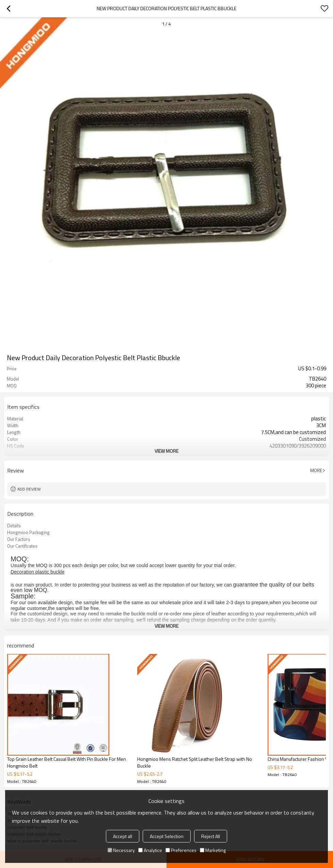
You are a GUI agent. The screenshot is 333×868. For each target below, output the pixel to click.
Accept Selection (167, 836)
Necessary (121, 850)
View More (166, 451)
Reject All (211, 836)
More (316, 470)
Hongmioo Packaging (28, 532)
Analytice (150, 850)
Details (14, 526)
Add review (29, 489)
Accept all (123, 836)
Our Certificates (22, 546)
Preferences (181, 850)
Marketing (213, 850)
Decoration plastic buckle (37, 572)
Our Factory (19, 539)
